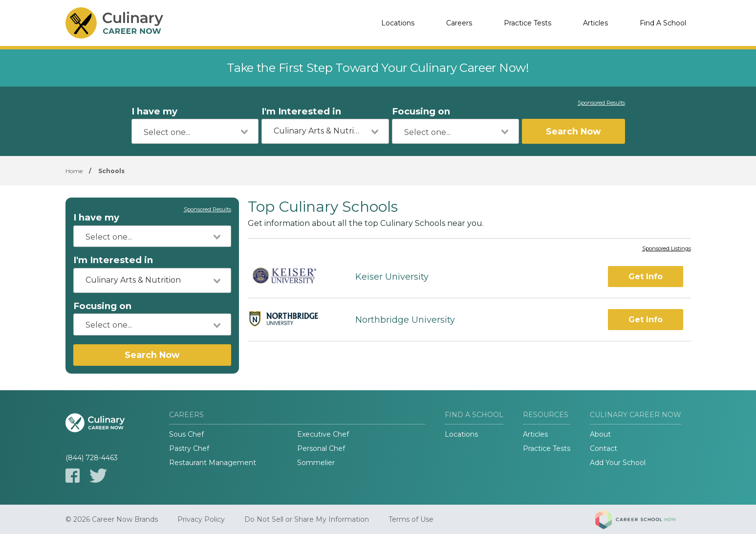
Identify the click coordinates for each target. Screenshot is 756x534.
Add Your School (618, 463)
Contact (604, 448)
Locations (398, 23)
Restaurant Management (213, 463)
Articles (595, 23)
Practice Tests (528, 23)
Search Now (573, 131)
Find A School (663, 23)
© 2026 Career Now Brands (112, 519)
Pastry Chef (189, 448)
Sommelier (316, 463)
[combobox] (195, 131)
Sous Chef (186, 434)
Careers (459, 23)
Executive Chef (323, 434)
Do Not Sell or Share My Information (307, 519)
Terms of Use (411, 519)
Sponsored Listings (667, 249)
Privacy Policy (201, 519)
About (600, 434)
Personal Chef (321, 448)
